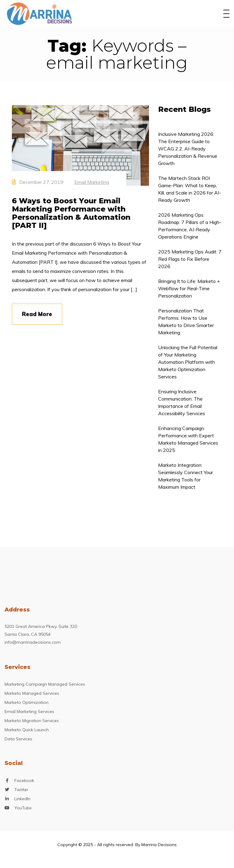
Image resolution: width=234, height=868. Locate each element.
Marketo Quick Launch (27, 730)
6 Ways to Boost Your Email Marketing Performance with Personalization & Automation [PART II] (71, 213)
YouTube (23, 808)
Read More (37, 314)
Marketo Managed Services (32, 693)
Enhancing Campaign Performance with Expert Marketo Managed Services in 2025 (188, 439)
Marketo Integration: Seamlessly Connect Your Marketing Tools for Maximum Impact (186, 476)
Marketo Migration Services (32, 721)
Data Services (18, 739)
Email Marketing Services (29, 711)
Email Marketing (92, 182)
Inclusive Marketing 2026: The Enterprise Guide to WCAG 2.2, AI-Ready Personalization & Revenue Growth (188, 149)
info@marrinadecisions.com (33, 642)
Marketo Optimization (27, 702)
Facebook (24, 781)
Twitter (21, 790)
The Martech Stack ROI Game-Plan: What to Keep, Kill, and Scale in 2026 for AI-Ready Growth (190, 189)
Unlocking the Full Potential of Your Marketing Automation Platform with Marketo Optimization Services (188, 362)
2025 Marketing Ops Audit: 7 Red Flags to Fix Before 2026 (190, 259)
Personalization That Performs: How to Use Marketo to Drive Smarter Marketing (186, 322)
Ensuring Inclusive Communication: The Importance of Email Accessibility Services (182, 402)
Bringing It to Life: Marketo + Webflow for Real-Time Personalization (189, 288)
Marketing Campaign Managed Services (45, 684)
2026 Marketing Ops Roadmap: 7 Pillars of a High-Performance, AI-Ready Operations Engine (190, 226)
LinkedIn (22, 799)
